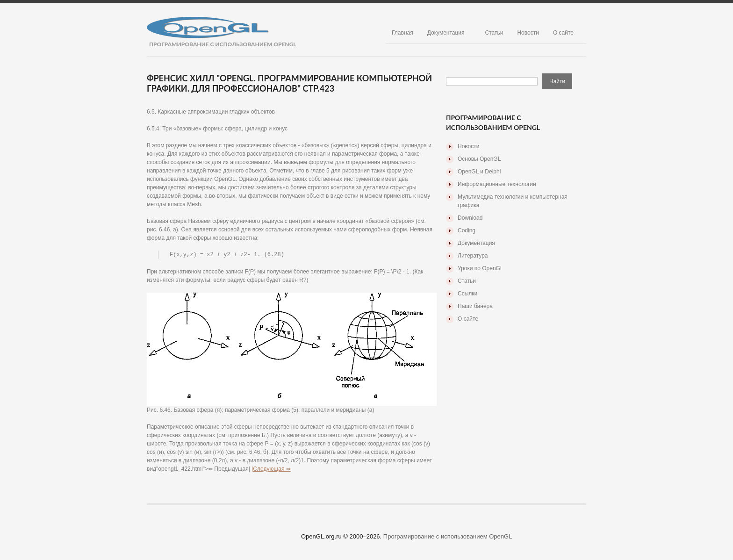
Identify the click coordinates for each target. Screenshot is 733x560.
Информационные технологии (497, 184)
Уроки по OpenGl (480, 268)
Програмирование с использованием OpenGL (448, 537)
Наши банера (475, 306)
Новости (528, 33)
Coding (467, 230)
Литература (473, 256)
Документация (446, 33)
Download (470, 218)
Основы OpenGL (479, 159)
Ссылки (467, 294)
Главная (402, 33)
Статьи (494, 33)
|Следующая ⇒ (271, 469)
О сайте (563, 33)
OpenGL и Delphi (479, 172)
